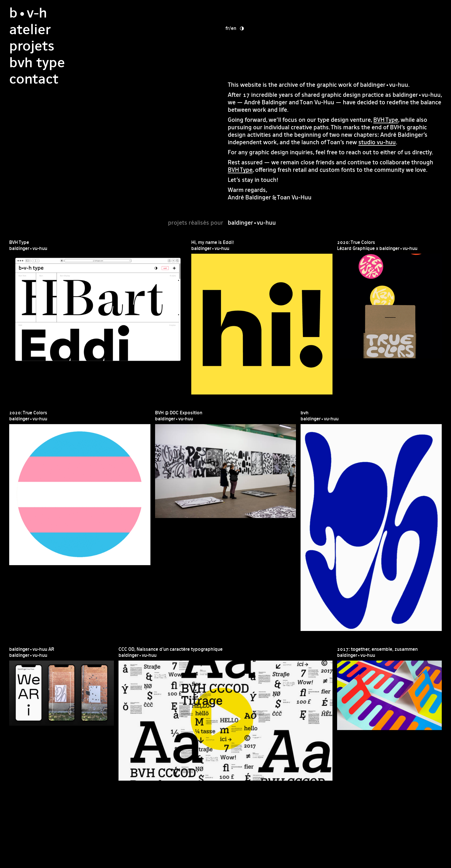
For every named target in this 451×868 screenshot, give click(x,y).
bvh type (256, 46)
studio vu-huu (377, 142)
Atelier (249, 13)
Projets (250, 29)
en (343, 11)
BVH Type (386, 120)
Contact (252, 62)
